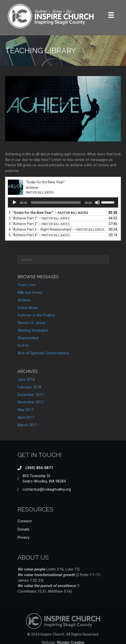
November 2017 (31, 402)
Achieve (24, 300)
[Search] (63, 260)
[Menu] (111, 15)
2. (39, 218)
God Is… (24, 345)
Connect (25, 521)
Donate (23, 529)
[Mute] (97, 202)
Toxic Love (26, 285)
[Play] (14, 202)
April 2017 (26, 417)
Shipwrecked (28, 338)
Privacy (23, 537)
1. (48, 213)
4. (56, 229)
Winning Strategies (33, 330)
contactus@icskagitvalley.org (47, 489)
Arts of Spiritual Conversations (43, 353)
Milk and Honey (30, 292)
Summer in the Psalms (36, 315)
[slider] (56, 202)
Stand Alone (28, 308)
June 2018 (26, 379)
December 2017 (31, 395)
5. (39, 235)
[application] (63, 202)
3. (39, 224)
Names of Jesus (31, 323)
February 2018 (29, 387)
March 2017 (27, 425)
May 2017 (25, 410)
